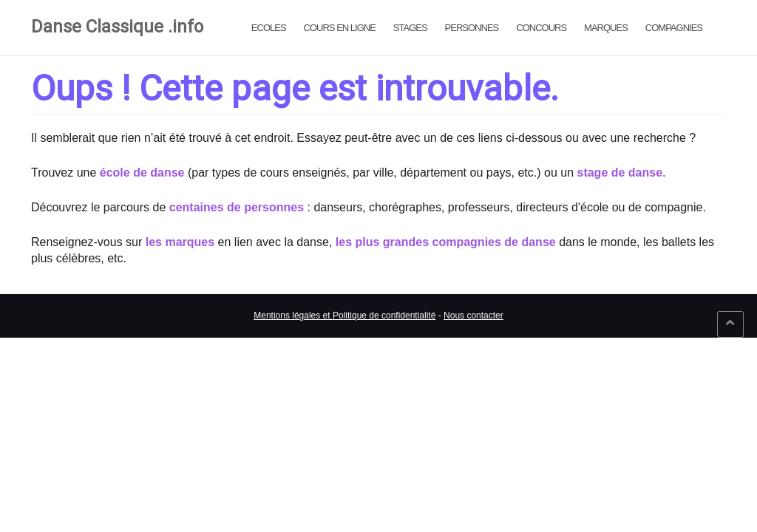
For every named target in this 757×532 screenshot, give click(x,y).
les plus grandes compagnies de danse (446, 242)
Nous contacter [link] (473, 316)
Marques (606, 28)
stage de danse (619, 173)
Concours (541, 28)
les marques (180, 242)
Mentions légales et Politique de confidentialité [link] (344, 316)
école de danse (142, 173)
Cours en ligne (340, 28)
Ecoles (269, 28)
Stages (410, 28)
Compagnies (674, 28)
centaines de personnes (237, 207)
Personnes (472, 28)
